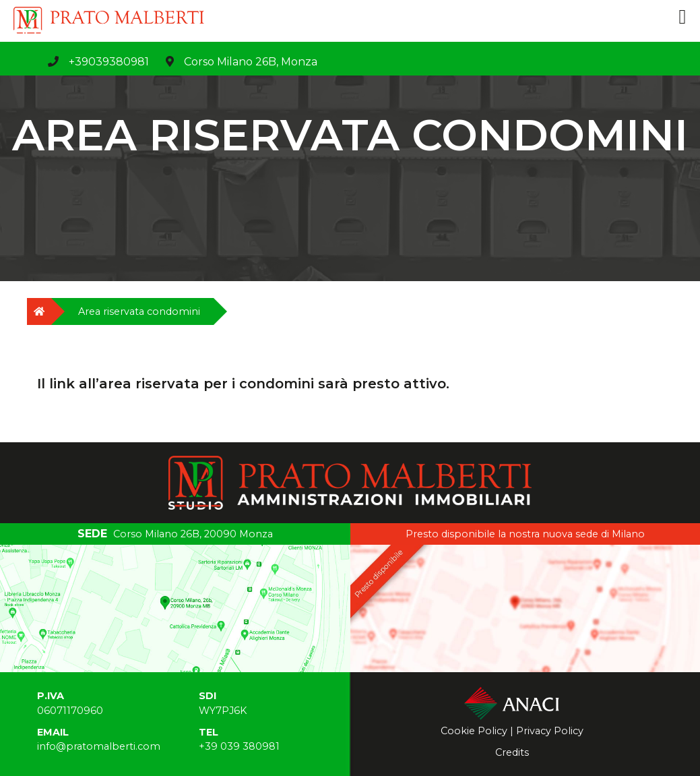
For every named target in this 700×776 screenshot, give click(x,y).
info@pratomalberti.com (99, 746)
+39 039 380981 (239, 746)
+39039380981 (109, 62)
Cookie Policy (474, 731)
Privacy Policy (550, 731)
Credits (512, 752)
